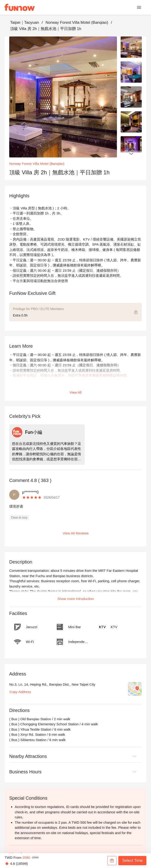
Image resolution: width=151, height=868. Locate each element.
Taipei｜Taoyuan (25, 23)
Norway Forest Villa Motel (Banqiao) (77, 23)
